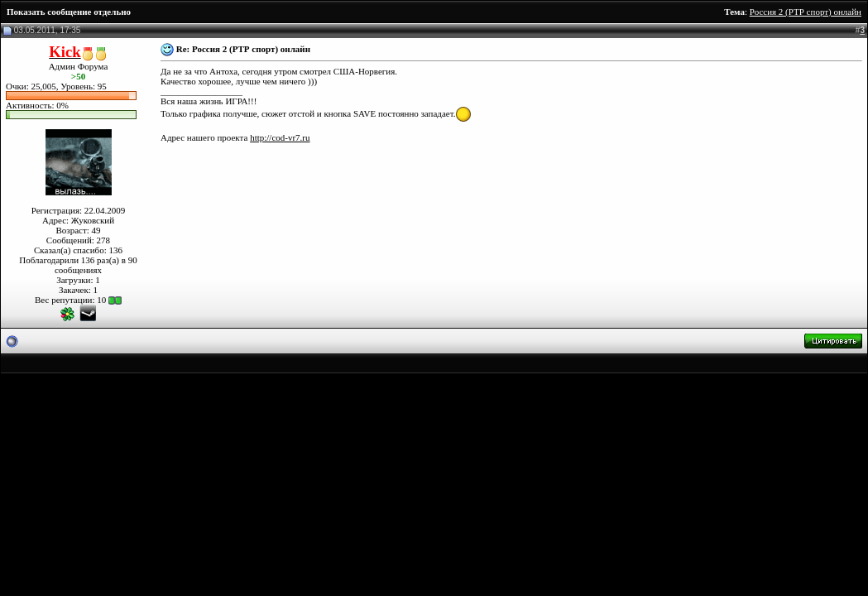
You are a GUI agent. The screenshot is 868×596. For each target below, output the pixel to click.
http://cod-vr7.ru (280, 137)
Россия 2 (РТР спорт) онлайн (806, 12)
